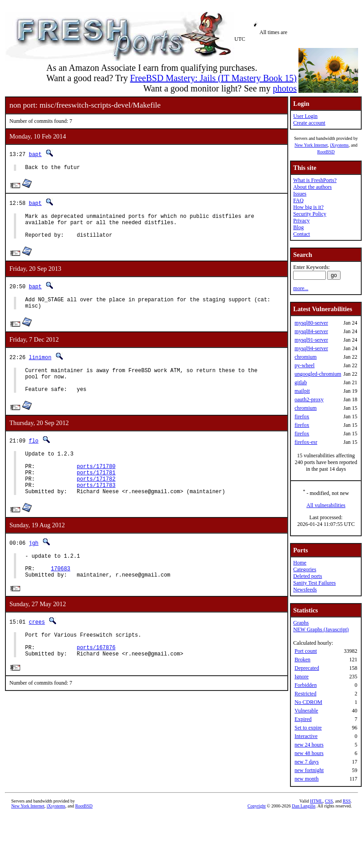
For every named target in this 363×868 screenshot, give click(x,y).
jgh (34, 567)
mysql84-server (311, 331)
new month (307, 779)
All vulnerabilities (326, 505)
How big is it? (308, 207)
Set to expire (308, 728)
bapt (35, 154)
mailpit (302, 391)
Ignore (301, 677)
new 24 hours (309, 745)
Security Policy (310, 214)
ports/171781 (96, 493)
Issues (300, 194)
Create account (309, 123)
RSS (347, 801)
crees (37, 652)
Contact (301, 234)
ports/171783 (96, 508)
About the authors (312, 187)
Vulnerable (306, 711)
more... (301, 288)
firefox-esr (306, 442)
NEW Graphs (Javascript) (321, 629)
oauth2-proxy (309, 399)
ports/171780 (96, 485)
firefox (302, 417)
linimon (40, 367)
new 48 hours (309, 753)
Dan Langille (303, 806)
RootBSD (326, 152)
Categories (305, 569)
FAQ (298, 200)
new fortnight (309, 770)
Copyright (257, 806)
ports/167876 (96, 681)
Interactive (306, 736)
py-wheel (305, 365)
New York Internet (311, 145)
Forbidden (305, 685)
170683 (61, 597)
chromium (305, 357)
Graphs (301, 623)
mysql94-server (311, 348)
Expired (303, 719)
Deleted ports (307, 576)
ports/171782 (96, 500)
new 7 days (307, 762)
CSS (329, 801)
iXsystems (339, 145)
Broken (302, 660)
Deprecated (307, 668)
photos (285, 88)
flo (34, 455)
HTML (316, 801)
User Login (305, 116)
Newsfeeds (305, 590)
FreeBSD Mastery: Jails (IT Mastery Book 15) (213, 78)
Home (300, 563)
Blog (298, 227)
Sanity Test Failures (314, 583)
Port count (306, 651)
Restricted (305, 694)
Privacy (301, 221)
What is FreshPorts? (315, 180)
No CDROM (308, 702)
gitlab (300, 382)
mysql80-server (311, 323)
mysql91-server (311, 340)
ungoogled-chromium (318, 374)
